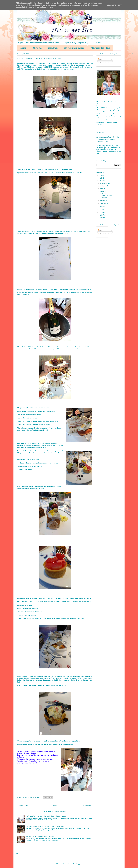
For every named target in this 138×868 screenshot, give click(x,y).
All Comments (103, 63)
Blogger (79, 864)
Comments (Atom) (60, 812)
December (104, 183)
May (102, 189)
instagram (53, 48)
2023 (101, 207)
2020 (101, 215)
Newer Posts (23, 805)
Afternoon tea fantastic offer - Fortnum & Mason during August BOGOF (109, 139)
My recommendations (74, 48)
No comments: (35, 797)
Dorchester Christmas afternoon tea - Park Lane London (45, 826)
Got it (120, 5)
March (103, 201)
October (103, 186)
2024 (101, 181)
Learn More (111, 5)
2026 (101, 175)
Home (23, 48)
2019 (101, 218)
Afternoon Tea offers (100, 48)
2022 (101, 210)
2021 (101, 212)
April (102, 191)
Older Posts (87, 805)
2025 (101, 178)
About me (37, 48)
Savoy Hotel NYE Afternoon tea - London (40, 836)
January (103, 203)
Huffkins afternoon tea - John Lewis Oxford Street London (46, 816)
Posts (101, 59)
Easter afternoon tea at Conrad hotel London (40, 59)
